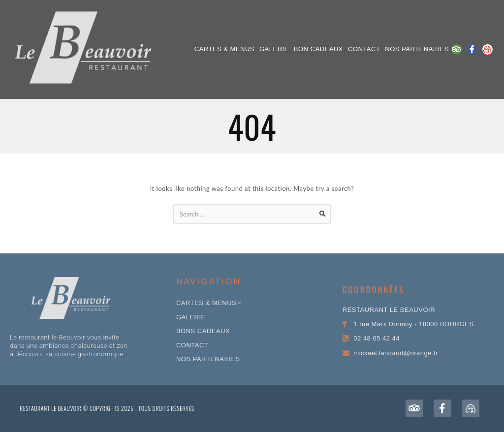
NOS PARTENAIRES (417, 49)
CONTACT (364, 49)
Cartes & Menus (224, 49)
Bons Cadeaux (203, 331)
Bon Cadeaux (318, 49)
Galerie (274, 49)
